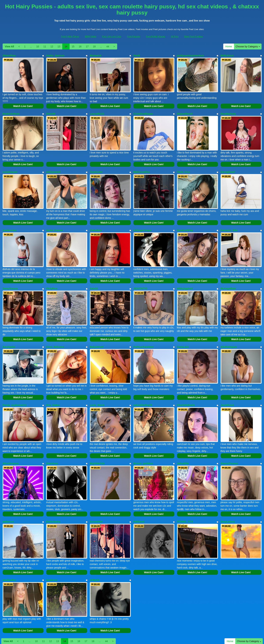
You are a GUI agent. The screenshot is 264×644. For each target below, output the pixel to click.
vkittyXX (95, 546)
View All (10, 46)
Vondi (137, 56)
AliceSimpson (11, 437)
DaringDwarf (228, 165)
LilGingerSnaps (142, 219)
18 (94, 46)
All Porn (175, 36)
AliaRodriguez (229, 328)
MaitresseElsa (142, 165)
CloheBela (96, 219)
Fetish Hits (160, 639)
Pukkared (139, 492)
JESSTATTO (140, 274)
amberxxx (8, 492)
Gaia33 (94, 274)
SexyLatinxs (228, 492)
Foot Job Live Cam (112, 36)
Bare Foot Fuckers (194, 36)
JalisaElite (183, 437)
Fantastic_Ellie (229, 219)
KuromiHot (96, 492)
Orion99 (51, 110)
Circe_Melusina (55, 328)
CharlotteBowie (186, 383)
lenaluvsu (52, 546)
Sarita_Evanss (55, 219)
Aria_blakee (53, 383)
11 (45, 46)
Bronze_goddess (143, 437)
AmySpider (9, 328)
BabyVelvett (97, 328)
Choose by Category (248, 46)
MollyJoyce (227, 56)
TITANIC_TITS (185, 492)
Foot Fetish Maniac (156, 36)
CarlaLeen (183, 328)
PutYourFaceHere (144, 328)
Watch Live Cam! (23, 102)
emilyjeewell (53, 165)
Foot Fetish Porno (70, 36)
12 (52, 46)
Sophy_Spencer (55, 56)
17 (87, 46)
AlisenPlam (9, 56)
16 (80, 46)
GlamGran (52, 437)
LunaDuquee (10, 165)
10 (38, 46)
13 (59, 46)
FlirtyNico (52, 274)
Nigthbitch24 (97, 437)
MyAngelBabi (228, 274)
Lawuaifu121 (97, 110)
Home (229, 46)
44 (108, 46)
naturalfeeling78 (143, 383)
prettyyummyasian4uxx (191, 56)
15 (73, 46)
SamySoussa (10, 274)
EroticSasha (53, 492)
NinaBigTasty (228, 110)
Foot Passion (134, 36)
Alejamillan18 (185, 110)
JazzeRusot (227, 383)
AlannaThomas (229, 437)
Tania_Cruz (183, 165)
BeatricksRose (11, 110)
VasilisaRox (9, 546)
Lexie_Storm (97, 383)
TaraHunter (96, 165)
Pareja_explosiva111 (15, 383)
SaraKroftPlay (185, 219)
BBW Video (90, 36)
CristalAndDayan (143, 110)
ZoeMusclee (10, 219)
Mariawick (96, 56)
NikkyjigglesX (185, 274)
